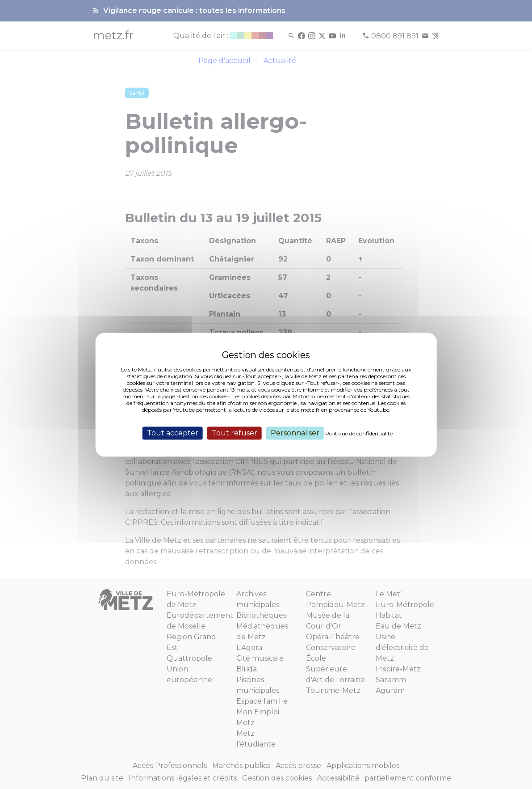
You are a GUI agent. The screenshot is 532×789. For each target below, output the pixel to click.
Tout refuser (235, 433)
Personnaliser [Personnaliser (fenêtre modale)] (295, 433)
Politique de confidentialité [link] (359, 433)
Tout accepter (173, 433)
